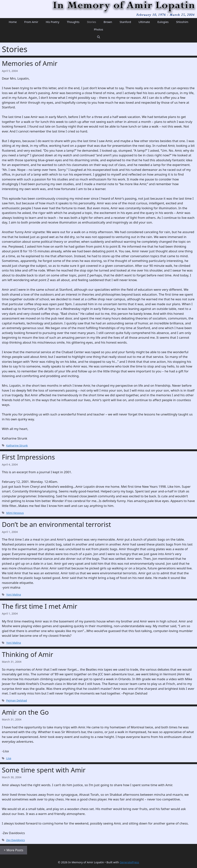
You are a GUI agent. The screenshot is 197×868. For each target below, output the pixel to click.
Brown (108, 22)
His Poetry (52, 22)
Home (13, 22)
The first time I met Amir (40, 606)
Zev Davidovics (16, 840)
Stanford (125, 22)
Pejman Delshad (17, 700)
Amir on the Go (25, 712)
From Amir (31, 22)
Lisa (9, 758)
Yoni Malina (14, 595)
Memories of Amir (30, 63)
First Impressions (28, 457)
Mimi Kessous (15, 513)
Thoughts (73, 22)
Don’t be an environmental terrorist (56, 524)
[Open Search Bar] (99, 37)
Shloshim (182, 22)
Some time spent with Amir (44, 770)
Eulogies (163, 22)
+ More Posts (14, 850)
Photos (98, 29)
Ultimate (144, 22)
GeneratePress (129, 862)
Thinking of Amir (28, 654)
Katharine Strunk (17, 445)
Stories (91, 22)
